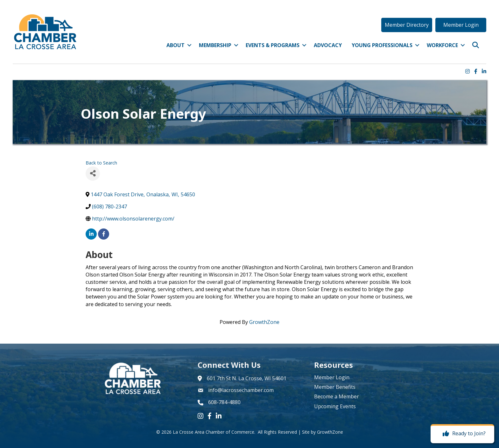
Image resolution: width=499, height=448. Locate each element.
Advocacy (328, 45)
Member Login (332, 377)
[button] (407, 25)
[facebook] (104, 234)
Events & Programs (273, 45)
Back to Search (101, 163)
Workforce (442, 45)
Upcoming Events (335, 406)
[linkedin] (91, 234)
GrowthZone (264, 322)
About (176, 45)
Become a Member (337, 396)
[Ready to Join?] (463, 434)
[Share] (93, 174)
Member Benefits (335, 387)
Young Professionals (382, 45)
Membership (215, 45)
